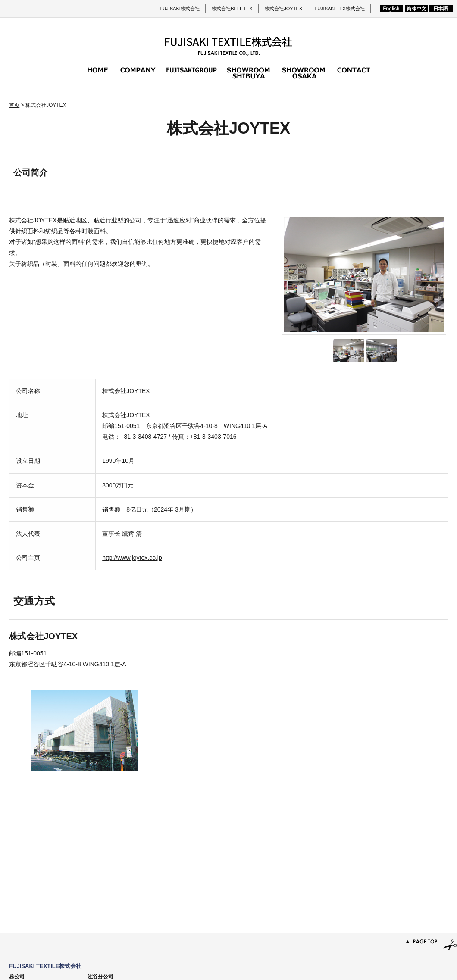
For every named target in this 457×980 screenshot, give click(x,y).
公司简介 (138, 73)
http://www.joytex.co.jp (132, 558)
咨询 (354, 73)
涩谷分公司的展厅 (248, 73)
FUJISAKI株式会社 (180, 9)
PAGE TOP (228, 845)
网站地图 (401, 950)
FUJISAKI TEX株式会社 (340, 9)
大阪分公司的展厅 (304, 73)
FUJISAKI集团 (192, 73)
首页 (97, 73)
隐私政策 (432, 950)
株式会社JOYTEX (283, 9)
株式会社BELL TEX (232, 9)
